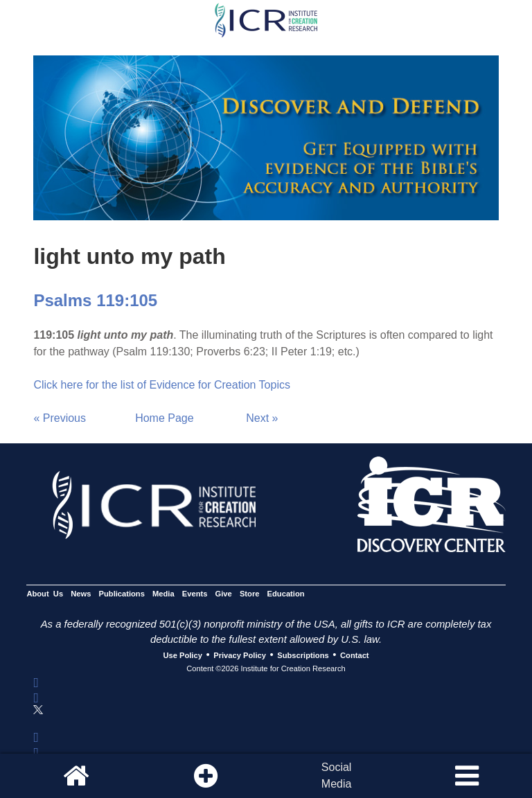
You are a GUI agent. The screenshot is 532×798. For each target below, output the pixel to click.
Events (195, 594)
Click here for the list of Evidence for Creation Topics (162, 385)
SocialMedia (337, 775)
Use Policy (182, 655)
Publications (122, 594)
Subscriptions (303, 655)
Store (250, 594)
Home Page (165, 418)
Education (286, 594)
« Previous (60, 418)
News (81, 594)
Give (224, 594)
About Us (45, 594)
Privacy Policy (240, 655)
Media (163, 594)
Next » (262, 418)
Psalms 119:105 (95, 300)
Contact (355, 655)
